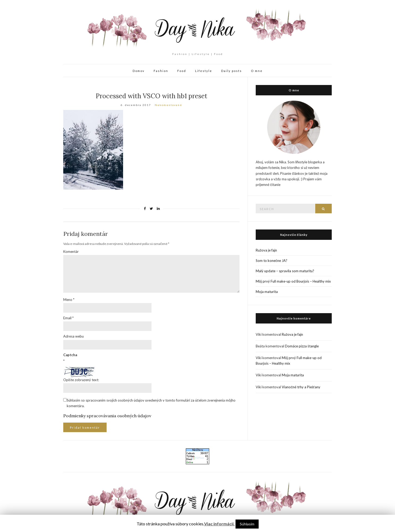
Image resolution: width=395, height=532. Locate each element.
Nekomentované (168, 105)
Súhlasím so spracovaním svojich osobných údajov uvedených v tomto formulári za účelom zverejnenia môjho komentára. (151, 403)
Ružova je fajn (266, 250)
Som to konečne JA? (272, 261)
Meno (69, 300)
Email (68, 318)
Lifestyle (204, 71)
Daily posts (232, 71)
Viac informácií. (219, 524)
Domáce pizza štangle (302, 346)
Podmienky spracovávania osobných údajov (107, 416)
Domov (139, 71)
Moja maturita (267, 292)
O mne (257, 71)
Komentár (71, 252)
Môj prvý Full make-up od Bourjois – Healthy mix (293, 281)
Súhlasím (247, 524)
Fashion (161, 71)
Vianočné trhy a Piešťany (301, 387)
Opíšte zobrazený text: (81, 380)
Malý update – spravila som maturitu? (285, 271)
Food (182, 71)
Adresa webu (73, 336)
